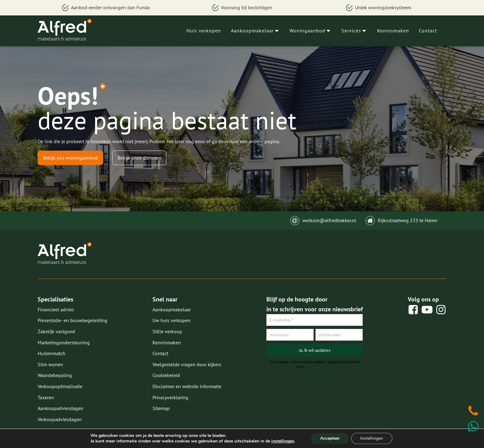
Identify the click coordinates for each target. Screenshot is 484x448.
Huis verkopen (204, 31)
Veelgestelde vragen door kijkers (187, 364)
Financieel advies (56, 309)
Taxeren (46, 397)
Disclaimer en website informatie (187, 386)
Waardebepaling (55, 375)
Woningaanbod (311, 31)
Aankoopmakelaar (255, 31)
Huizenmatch (52, 353)
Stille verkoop (167, 331)
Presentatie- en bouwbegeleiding (73, 320)
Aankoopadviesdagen (60, 408)
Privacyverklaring (170, 397)
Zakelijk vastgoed (56, 331)
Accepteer (330, 438)
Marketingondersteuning (64, 342)
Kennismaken (393, 31)
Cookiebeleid (166, 375)
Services (354, 31)
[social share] (413, 310)
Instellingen (372, 438)
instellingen (282, 441)
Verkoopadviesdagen (60, 419)
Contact (428, 31)
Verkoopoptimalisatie (60, 386)
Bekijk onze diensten (139, 158)
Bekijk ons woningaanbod (70, 158)
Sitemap (161, 408)
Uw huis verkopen (171, 320)
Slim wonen (50, 364)
